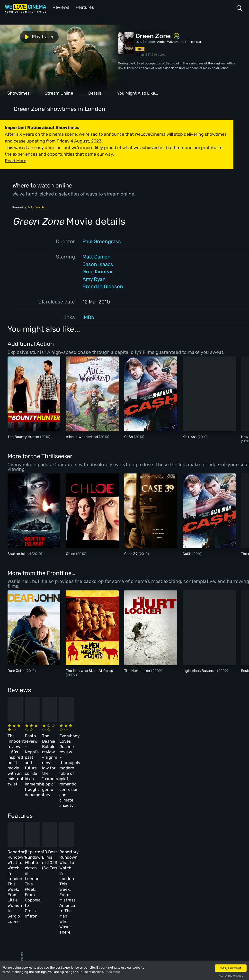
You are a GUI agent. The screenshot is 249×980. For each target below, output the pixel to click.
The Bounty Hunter (24, 436)
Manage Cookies (116, 918)
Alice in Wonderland (82, 436)
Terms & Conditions (119, 896)
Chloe (71, 553)
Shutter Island (20, 553)
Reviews (60, 7)
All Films (48, 896)
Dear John (17, 670)
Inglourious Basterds (200, 670)
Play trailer (21, 36)
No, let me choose (231, 976)
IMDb (88, 317)
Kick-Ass (190, 436)
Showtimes (18, 93)
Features (84, 7)
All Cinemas (80, 876)
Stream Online (59, 93)
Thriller (190, 41)
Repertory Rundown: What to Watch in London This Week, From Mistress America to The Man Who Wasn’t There (196, 825)
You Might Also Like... (138, 93)
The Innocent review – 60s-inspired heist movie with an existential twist (31, 739)
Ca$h (129, 436)
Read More (112, 972)
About (108, 876)
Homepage (48, 876)
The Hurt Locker (138, 670)
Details (95, 93)
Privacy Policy (115, 907)
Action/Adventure (170, 41)
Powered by (28, 207)
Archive (109, 886)
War (199, 41)
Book (45, 886)
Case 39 (131, 553)
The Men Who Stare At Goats (89, 670)
